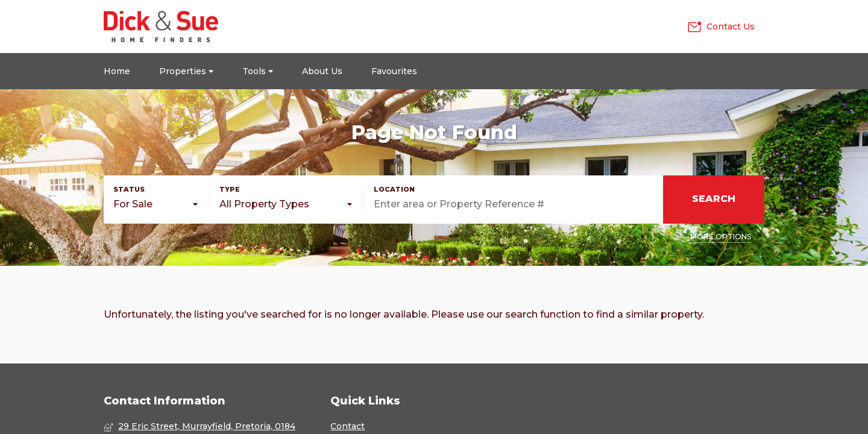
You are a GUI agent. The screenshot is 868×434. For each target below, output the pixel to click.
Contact (348, 426)
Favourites (394, 71)
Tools (258, 71)
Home (117, 71)
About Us (322, 71)
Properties (186, 71)
